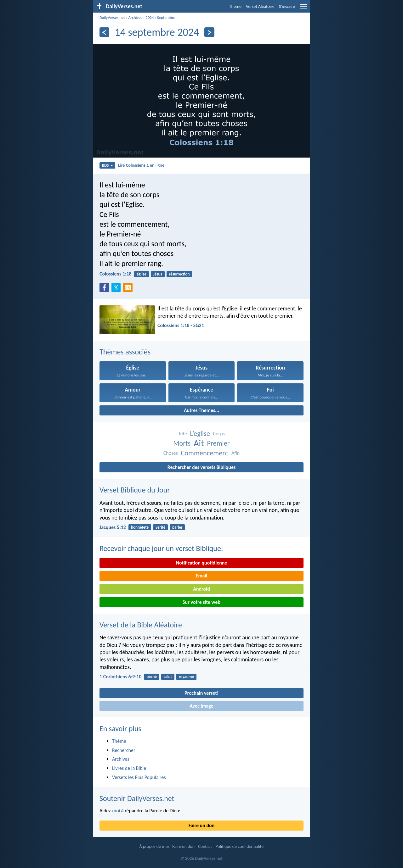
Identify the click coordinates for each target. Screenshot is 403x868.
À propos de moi (154, 846)
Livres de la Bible (129, 768)
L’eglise (200, 434)
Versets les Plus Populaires (139, 777)
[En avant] (209, 32)
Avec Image (201, 706)
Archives (135, 17)
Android (201, 589)
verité (160, 527)
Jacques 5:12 (113, 527)
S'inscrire (287, 6)
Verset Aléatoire (260, 6)
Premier (218, 443)
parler (177, 527)
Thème (235, 6)
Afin (236, 453)
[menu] (304, 9)
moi (116, 811)
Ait (199, 443)
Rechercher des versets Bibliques (202, 467)
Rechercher (124, 750)
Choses (171, 453)
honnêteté (140, 527)
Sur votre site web (201, 602)
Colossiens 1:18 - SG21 (181, 325)
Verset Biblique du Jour (135, 490)
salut (168, 677)
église (142, 274)
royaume (186, 677)
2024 (150, 17)
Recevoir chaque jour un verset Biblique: (161, 548)
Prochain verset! (201, 693)
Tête (182, 434)
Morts (182, 443)
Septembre (166, 17)
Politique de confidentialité (239, 846)
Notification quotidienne (202, 563)
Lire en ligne (141, 165)
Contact (205, 846)
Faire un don (201, 825)
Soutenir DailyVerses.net (137, 798)
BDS (108, 165)
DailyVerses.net (112, 17)
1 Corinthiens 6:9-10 (120, 677)
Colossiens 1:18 (116, 274)
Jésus (158, 274)
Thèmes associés (125, 352)
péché (152, 677)
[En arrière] (104, 32)
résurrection (179, 274)
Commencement (204, 453)
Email (202, 576)
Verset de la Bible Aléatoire (141, 625)
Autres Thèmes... (201, 410)
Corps (219, 434)
